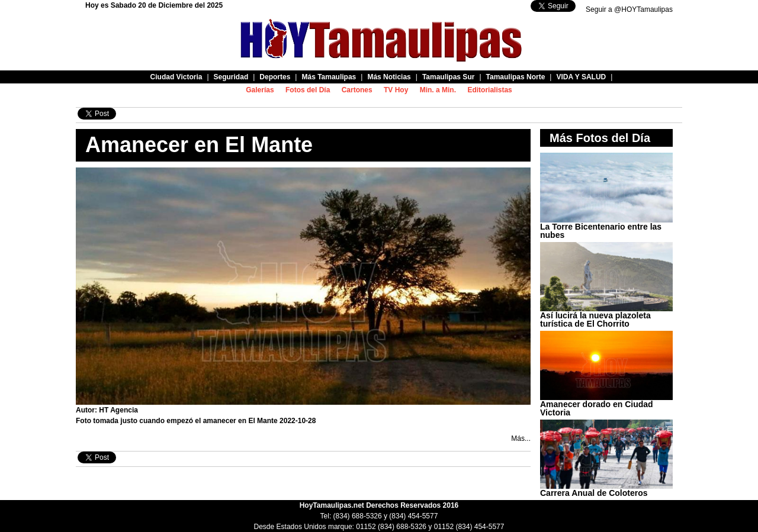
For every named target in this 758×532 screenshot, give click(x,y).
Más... (521, 439)
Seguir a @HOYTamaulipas (629, 9)
